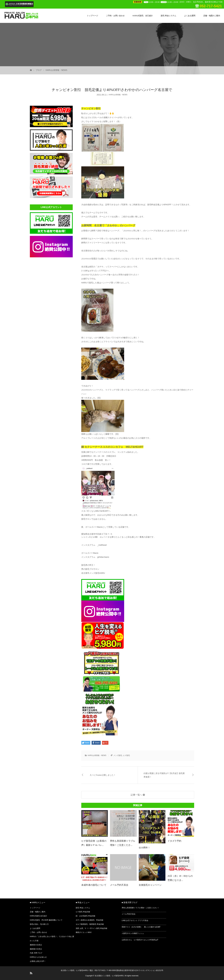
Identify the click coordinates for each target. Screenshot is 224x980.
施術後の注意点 (36, 949)
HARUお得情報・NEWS (56, 70)
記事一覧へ (136, 795)
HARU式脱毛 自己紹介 (143, 16)
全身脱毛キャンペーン (150, 885)
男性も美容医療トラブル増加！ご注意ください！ (141, 908)
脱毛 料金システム (168, 16)
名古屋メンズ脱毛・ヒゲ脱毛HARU (74, 970)
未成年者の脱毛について (94, 885)
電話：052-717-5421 (97, 970)
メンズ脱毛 (118, 755)
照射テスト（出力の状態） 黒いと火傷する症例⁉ (141, 927)
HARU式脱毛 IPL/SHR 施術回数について (46, 920)
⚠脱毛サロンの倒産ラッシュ (133, 933)
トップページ (92, 16)
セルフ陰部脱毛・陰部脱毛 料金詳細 (90, 924)
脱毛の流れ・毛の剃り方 (39, 924)
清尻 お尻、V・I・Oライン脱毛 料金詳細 (91, 928)
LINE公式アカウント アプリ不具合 (135, 920)
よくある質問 (190, 16)
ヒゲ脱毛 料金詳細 (83, 912)
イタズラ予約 (174, 841)
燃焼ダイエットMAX (84, 932)
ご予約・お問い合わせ (115, 16)
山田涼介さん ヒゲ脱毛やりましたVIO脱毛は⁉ (140, 940)
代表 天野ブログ (36, 953)
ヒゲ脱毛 (126, 755)
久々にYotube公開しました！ (103, 775)
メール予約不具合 (119, 885)
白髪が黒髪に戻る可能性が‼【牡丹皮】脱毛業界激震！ (164, 775)
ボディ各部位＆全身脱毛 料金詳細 (89, 920)
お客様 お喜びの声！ (38, 961)
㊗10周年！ (144, 848)
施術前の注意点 (36, 945)
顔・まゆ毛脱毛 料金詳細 (85, 916)
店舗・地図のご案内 (212, 16)
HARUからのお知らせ (38, 957)
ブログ (39, 70)
